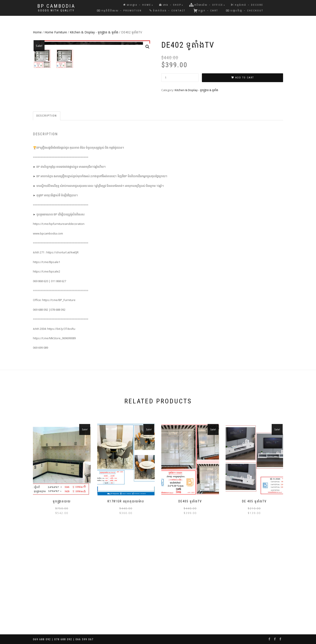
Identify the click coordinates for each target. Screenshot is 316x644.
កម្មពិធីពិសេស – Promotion (119, 11)
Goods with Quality (56, 11)
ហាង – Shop (170, 5)
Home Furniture (56, 32)
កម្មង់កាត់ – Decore (247, 5)
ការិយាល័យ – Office (206, 5)
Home (37, 32)
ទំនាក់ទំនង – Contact (168, 11)
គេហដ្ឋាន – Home (137, 5)
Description (47, 209)
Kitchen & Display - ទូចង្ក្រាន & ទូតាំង (94, 32)
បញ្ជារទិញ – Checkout (245, 11)
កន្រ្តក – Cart (206, 11)
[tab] (47, 209)
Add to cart (245, 78)
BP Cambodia (56, 6)
